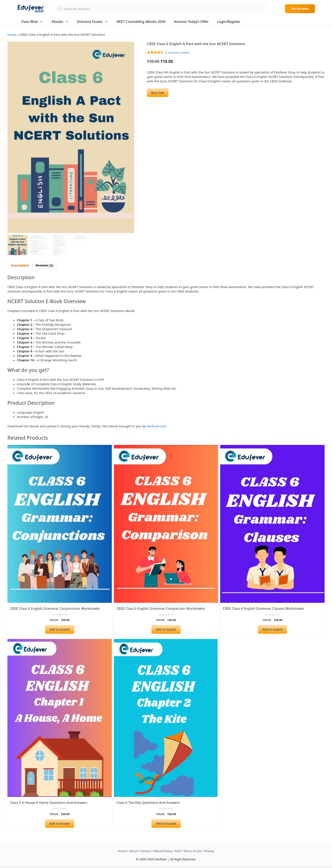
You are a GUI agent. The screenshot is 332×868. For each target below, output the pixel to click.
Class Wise (34, 22)
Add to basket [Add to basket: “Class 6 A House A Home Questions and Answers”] (60, 822)
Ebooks (62, 22)
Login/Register (229, 22)
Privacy (209, 850)
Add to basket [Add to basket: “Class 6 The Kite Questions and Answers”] (166, 822)
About (133, 850)
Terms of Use (192, 850)
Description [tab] (20, 264)
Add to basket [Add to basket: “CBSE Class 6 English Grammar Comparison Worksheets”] (166, 628)
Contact (146, 850)
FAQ (178, 850)
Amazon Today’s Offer (191, 22)
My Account (300, 9)
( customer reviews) (177, 53)
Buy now (158, 92)
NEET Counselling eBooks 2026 (141, 22)
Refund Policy (163, 850)
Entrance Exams (95, 22)
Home (12, 34)
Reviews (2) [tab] (44, 264)
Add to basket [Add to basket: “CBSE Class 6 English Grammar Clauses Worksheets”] (272, 628)
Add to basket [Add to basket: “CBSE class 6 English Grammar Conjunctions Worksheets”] (60, 628)
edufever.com (156, 425)
